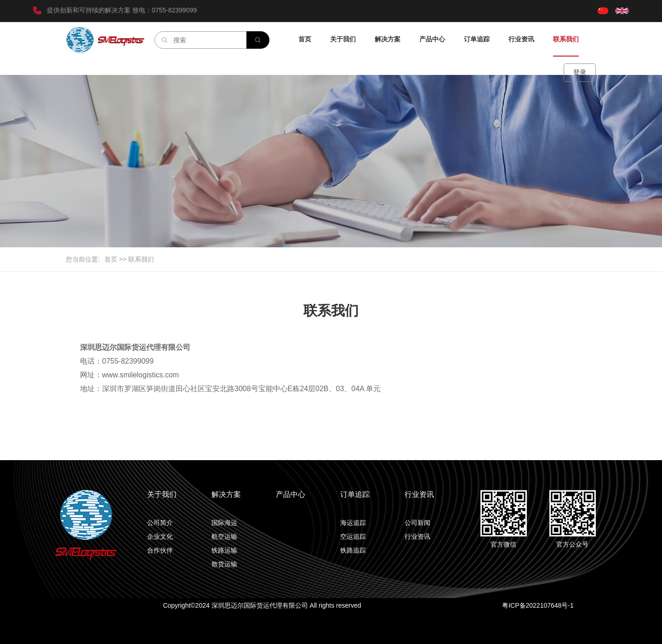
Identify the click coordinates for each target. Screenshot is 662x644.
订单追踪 (477, 39)
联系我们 (566, 39)
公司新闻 (417, 523)
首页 (305, 39)
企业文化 (160, 536)
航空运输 (224, 536)
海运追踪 (353, 523)
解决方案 (388, 39)
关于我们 (343, 39)
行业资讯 (521, 39)
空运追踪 (353, 536)
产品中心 (432, 39)
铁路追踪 (353, 550)
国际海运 (224, 523)
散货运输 (224, 564)
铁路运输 (224, 550)
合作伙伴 (160, 550)
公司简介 (160, 523)
